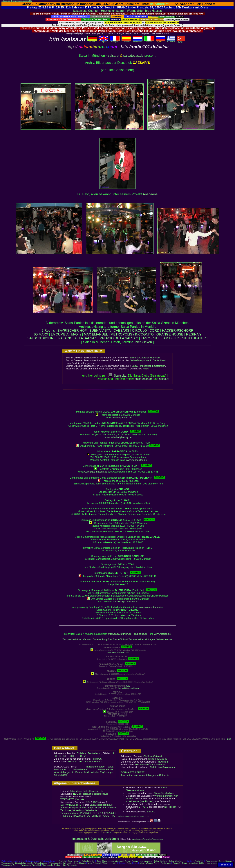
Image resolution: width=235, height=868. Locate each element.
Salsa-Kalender (88, 861)
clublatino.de (141, 634)
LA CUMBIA (60, 334)
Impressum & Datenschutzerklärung (96, 839)
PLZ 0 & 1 (86, 813)
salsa (76, 861)
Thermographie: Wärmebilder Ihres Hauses (67, 863)
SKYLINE (49, 338)
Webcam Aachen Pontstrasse (158, 863)
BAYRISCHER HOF (72, 331)
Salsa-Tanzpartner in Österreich (148, 366)
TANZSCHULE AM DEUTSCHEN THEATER (173, 338)
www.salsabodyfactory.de (118, 437)
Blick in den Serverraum (162, 767)
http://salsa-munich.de (120, 634)
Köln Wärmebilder (70, 865)
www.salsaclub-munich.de (118, 652)
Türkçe (181, 41)
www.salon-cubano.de (150, 607)
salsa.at (113, 56)
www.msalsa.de (162, 634)
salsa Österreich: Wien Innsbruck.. (102, 863)
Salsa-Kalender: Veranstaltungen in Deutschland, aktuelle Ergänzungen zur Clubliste (84, 772)
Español (126, 41)
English (104, 41)
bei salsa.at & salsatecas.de (91, 794)
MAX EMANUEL (96, 334)
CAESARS (121, 331)
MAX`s (76, 334)
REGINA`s (194, 334)
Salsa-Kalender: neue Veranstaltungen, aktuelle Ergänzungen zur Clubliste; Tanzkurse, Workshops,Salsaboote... (88, 808)
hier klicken (144, 342)
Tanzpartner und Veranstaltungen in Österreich (145, 775)
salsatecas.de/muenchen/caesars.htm (17, 1)
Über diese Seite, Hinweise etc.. (87, 791)
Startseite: (118, 376)
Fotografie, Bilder (180, 863)
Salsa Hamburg (161, 861)
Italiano (149, 41)
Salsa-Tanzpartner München (145, 358)
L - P (76, 756)
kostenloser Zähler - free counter (203, 863)
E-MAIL (151, 812)
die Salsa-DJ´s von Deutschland (85, 762)
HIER (146, 369)
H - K (69, 756)
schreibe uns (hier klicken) (139, 801)
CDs (88, 802)
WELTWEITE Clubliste (72, 799)
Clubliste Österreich (154, 756)
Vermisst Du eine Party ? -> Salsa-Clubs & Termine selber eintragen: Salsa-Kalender (128, 639)
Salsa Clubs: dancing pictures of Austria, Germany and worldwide (124, 861)
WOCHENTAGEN (158, 759)
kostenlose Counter (86, 11)
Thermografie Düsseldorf (31, 865)
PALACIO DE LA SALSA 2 (119, 338)
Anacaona (150, 194)
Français (115, 41)
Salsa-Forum (80, 769)
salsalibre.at (159, 4)
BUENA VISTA (100, 331)
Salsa (70, 861)
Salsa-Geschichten (164, 793)
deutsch (92, 41)
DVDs (96, 802)
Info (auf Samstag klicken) (129, 688)
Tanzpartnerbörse (72, 639)
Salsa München (176, 861)
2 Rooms (48, 331)
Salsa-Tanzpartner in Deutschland (148, 360)
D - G (62, 756)
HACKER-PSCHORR (178, 331)
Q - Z (83, 756)
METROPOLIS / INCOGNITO (132, 334)
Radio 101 (199, 861)
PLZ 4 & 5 (111, 813)
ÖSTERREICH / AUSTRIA (101, 816)
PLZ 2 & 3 (98, 813)
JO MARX (41, 334)
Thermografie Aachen (10, 865)
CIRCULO (139, 331)
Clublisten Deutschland (89, 753)
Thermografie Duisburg (52, 865)
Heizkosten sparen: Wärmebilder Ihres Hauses (131, 11)
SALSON (34, 338)
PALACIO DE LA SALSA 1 (78, 338)
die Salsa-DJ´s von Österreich (151, 764)
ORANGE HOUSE (170, 334)
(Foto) (128, 686)
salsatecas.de (133, 56)
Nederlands (138, 41)
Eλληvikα (171, 41)
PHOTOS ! (97, 759)
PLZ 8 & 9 (79, 816)
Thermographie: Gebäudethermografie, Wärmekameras (24, 863)
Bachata (62, 861)
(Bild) (229, 739)
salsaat (164, 379)
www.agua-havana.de (96, 472)
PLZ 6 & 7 (67, 816)
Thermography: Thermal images (219, 861)
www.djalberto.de (123, 418)
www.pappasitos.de (137, 460)
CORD (154, 331)
